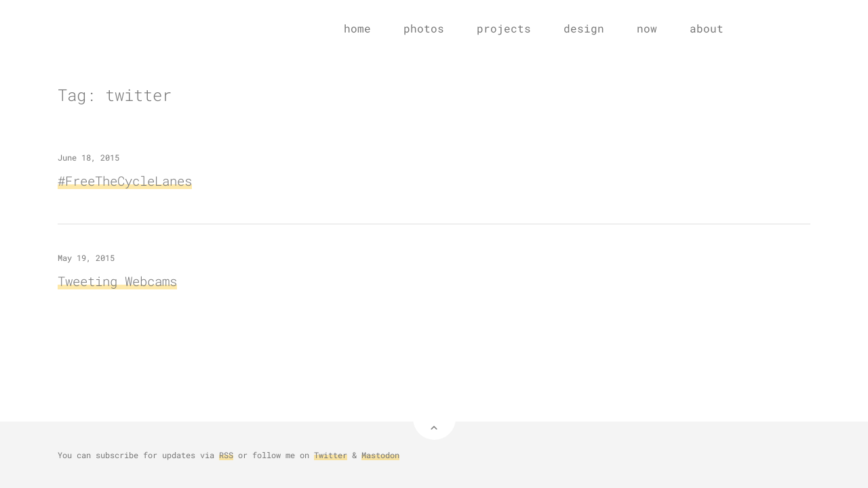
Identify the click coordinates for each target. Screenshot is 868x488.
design (584, 28)
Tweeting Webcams (117, 281)
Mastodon (380, 455)
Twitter (331, 455)
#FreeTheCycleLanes (125, 181)
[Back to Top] (434, 419)
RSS (226, 455)
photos (424, 28)
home (357, 28)
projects (504, 28)
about (707, 28)
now (647, 28)
